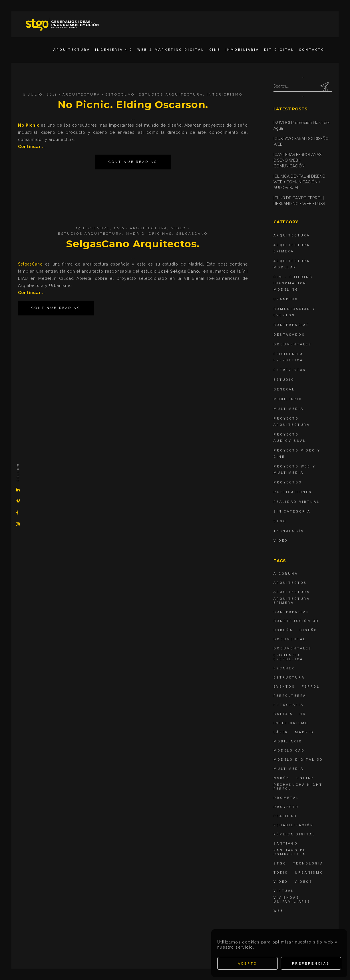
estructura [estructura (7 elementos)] (289, 678)
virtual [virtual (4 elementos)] (284, 891)
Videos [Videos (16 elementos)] (303, 882)
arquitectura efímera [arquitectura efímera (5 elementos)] (292, 601)
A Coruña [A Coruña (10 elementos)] (286, 574)
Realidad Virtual (297, 502)
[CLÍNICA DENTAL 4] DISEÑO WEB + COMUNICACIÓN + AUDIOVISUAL (299, 182)
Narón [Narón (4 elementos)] (282, 778)
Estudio (284, 380)
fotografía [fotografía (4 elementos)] (289, 705)
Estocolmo (120, 95)
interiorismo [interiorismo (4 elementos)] (291, 723)
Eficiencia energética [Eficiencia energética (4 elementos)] (288, 657)
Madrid (135, 234)
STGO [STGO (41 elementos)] (280, 863)
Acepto (248, 963)
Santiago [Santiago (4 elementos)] (286, 844)
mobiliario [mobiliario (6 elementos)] (288, 741)
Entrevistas (290, 370)
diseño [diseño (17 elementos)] (308, 630)
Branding (286, 299)
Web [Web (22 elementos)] (278, 911)
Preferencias (311, 963)
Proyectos (288, 482)
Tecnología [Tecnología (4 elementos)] (308, 863)
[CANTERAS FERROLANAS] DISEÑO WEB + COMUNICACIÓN (298, 160)
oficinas (160, 234)
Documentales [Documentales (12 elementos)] (293, 648)
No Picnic (29, 125)
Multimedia (289, 409)
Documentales (293, 344)
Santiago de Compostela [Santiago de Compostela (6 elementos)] (290, 852)
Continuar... (31, 147)
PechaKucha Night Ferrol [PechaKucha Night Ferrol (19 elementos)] (298, 787)
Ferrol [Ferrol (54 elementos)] (311, 687)
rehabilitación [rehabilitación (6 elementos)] (294, 825)
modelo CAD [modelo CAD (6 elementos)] (289, 751)
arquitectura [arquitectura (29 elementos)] (292, 592)
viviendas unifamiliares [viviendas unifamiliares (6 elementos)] (292, 900)
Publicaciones (293, 492)
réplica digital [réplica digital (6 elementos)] (294, 834)
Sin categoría (292, 512)
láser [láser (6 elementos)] (281, 732)
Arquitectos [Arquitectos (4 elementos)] (290, 583)
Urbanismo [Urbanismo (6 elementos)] (309, 873)
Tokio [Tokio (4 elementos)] (281, 873)
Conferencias (291, 325)
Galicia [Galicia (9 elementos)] (283, 714)
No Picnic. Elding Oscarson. (133, 105)
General (284, 389)
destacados (289, 335)
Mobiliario (288, 399)
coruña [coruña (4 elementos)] (283, 630)
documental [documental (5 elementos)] (290, 639)
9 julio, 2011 (40, 95)
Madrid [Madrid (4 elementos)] (304, 732)
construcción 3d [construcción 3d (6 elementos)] (296, 621)
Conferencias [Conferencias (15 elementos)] (291, 612)
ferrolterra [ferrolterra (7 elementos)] (290, 696)
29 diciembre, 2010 (100, 228)
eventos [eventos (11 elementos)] (284, 687)
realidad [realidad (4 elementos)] (285, 816)
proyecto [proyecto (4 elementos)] (286, 807)
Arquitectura (81, 95)
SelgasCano (192, 234)
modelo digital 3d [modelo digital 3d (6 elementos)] (298, 760)
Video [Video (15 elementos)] (281, 882)
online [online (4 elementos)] (305, 778)
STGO (280, 521)
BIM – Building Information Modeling (293, 283)
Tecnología (289, 531)
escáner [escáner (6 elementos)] (284, 668)
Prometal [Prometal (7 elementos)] (286, 798)
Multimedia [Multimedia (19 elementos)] (289, 769)
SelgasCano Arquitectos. (133, 244)
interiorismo (225, 95)
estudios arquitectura (171, 95)
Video (179, 228)
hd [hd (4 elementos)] (303, 714)
